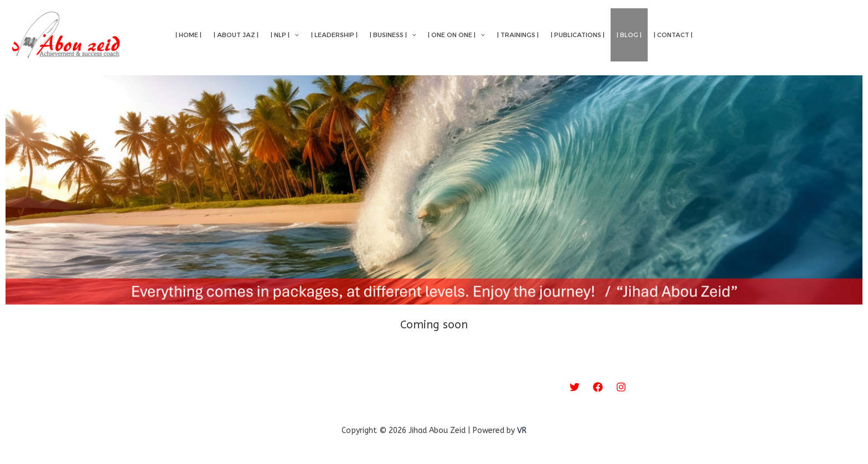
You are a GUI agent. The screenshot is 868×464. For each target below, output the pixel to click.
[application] (294, 35)
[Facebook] (598, 387)
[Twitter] (575, 387)
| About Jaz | (236, 35)
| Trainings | (518, 35)
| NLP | (285, 35)
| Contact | (673, 35)
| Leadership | (334, 35)
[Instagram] (621, 387)
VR (522, 431)
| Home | (188, 35)
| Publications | (578, 35)
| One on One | (456, 35)
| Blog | (629, 35)
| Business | (393, 35)
